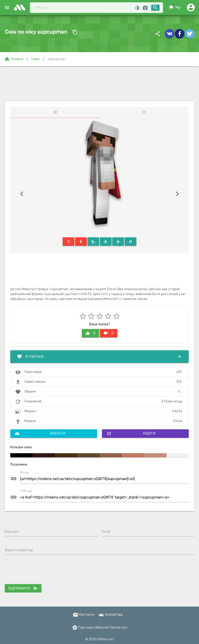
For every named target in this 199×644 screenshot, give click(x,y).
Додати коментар (19, 550)
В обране (99, 357)
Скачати (40, 434)
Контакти (83, 615)
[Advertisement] (99, 84)
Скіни (35, 59)
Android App (111, 615)
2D (144, 112)
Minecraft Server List (111, 628)
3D (55, 112)
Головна (14, 59)
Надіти (131, 434)
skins (21, 7)
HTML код (26, 491)
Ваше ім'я (12, 532)
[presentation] (40, 570)
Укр (174, 7)
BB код (24, 473)
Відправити (23, 588)
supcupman (56, 59)
